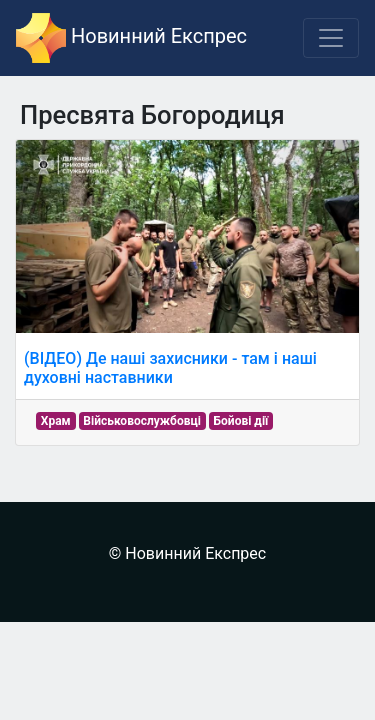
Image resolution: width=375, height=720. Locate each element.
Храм (56, 421)
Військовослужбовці (142, 421)
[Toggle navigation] (331, 38)
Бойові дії (241, 421)
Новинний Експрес (131, 38)
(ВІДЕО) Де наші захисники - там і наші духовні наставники (170, 368)
